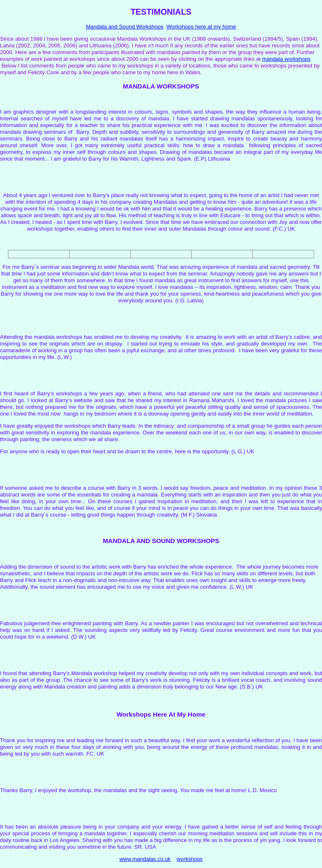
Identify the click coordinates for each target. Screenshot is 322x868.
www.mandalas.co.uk (145, 859)
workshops (190, 859)
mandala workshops (286, 59)
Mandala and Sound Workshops (125, 27)
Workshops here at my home (201, 27)
